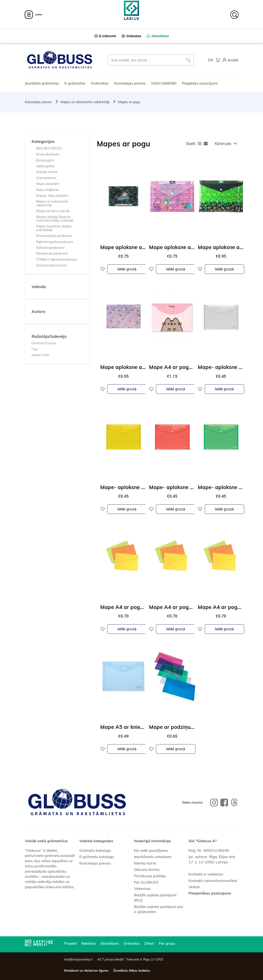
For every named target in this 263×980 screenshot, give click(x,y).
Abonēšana (110, 943)
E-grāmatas (75, 83)
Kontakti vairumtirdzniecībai (213, 881)
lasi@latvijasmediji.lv (78, 959)
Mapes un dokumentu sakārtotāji (85, 102)
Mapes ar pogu (129, 102)
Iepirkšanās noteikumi (153, 857)
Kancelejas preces (130, 83)
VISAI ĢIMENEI (164, 83)
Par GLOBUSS (146, 882)
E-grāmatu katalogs (97, 857)
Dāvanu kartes (147, 869)
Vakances (142, 888)
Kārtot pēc (223, 144)
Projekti (71, 943)
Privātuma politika (150, 876)
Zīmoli (149, 943)
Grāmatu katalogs (95, 850)
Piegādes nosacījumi (200, 83)
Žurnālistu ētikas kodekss (132, 970)
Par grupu (167, 943)
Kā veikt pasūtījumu (151, 850)
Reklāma (89, 943)
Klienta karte (145, 863)
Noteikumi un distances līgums (86, 970)
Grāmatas (100, 83)
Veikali (194, 887)
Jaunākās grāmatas (42, 83)
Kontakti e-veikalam (206, 874)
